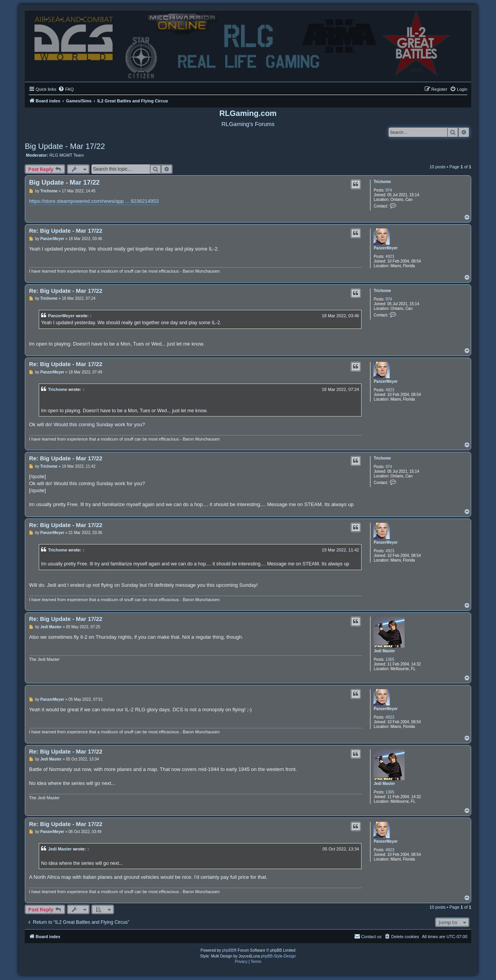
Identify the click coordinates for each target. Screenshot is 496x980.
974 (389, 190)
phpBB (228, 950)
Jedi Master (384, 651)
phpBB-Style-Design (278, 956)
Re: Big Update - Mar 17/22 (66, 231)
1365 (390, 659)
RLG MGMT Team (67, 155)
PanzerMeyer (386, 248)
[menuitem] (66, 89)
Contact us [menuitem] (368, 936)
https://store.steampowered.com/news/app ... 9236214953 (94, 201)
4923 (390, 257)
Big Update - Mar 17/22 (65, 146)
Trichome (382, 182)
